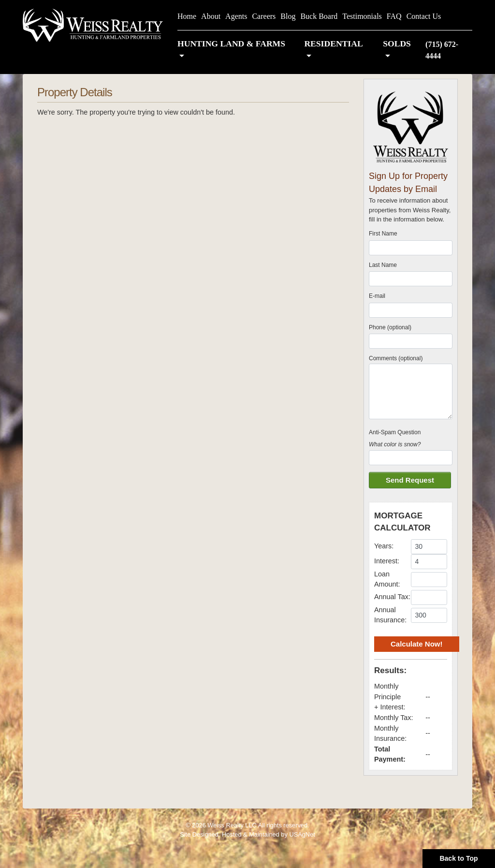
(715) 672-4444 (442, 50)
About (211, 16)
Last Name (383, 265)
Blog (288, 16)
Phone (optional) (390, 327)
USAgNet (302, 834)
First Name (383, 234)
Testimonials (362, 16)
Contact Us (424, 16)
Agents (236, 16)
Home (187, 16)
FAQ (394, 16)
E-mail (377, 296)
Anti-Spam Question (395, 432)
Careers (264, 16)
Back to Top (459, 858)
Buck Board (319, 16)
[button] (236, 50)
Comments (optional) (396, 358)
